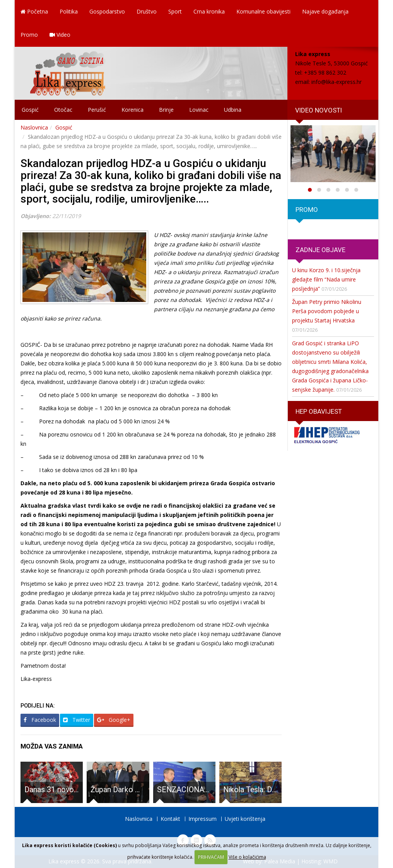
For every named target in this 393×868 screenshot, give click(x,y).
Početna (34, 11)
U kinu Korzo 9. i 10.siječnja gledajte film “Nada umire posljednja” (326, 279)
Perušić (97, 110)
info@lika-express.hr (337, 82)
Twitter (77, 720)
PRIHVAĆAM (211, 857)
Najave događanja (325, 11)
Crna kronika (209, 11)
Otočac (63, 110)
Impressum (202, 819)
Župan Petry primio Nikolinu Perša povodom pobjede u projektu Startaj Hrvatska (327, 311)
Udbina (233, 110)
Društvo (147, 11)
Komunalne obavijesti (263, 11)
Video (60, 35)
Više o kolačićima (247, 857)
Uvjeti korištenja (245, 819)
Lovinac (199, 110)
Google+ (114, 720)
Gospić (30, 110)
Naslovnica (34, 127)
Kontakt (170, 819)
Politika (69, 11)
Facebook (40, 720)
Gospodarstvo (107, 11)
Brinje (166, 110)
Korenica (132, 110)
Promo (29, 35)
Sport (175, 11)
